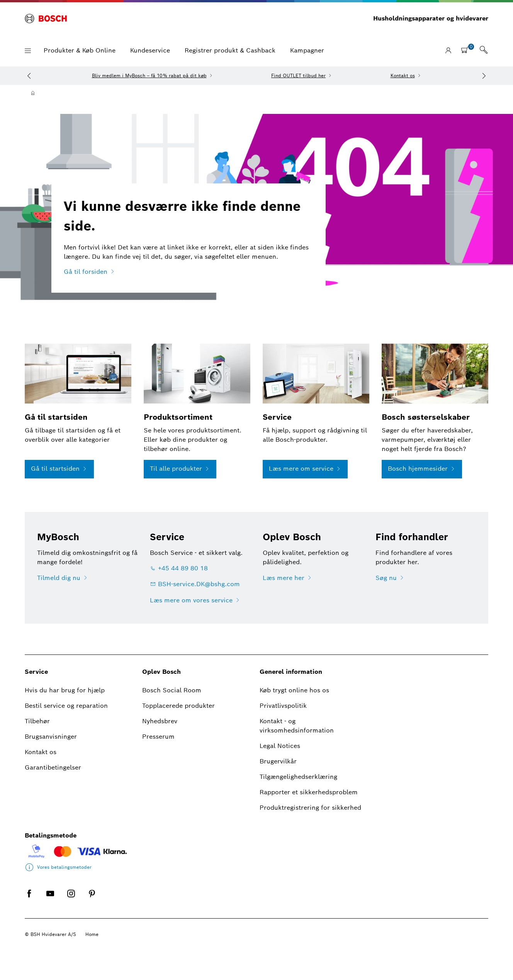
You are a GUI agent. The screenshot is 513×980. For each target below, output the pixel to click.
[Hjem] (33, 93)
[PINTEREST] (92, 900)
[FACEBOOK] (29, 900)
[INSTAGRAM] (71, 900)
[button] (28, 51)
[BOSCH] (46, 19)
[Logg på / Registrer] (448, 51)
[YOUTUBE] (50, 900)
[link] (484, 51)
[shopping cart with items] (467, 50)
